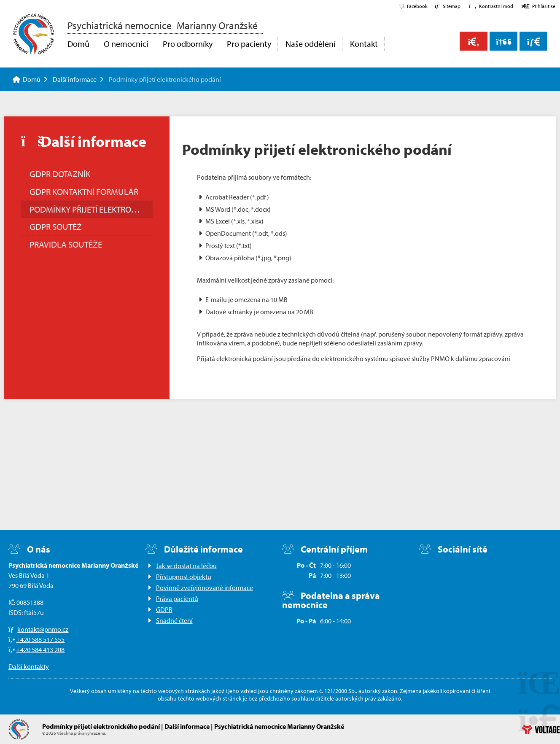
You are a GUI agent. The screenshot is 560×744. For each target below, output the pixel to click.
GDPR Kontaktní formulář (84, 191)
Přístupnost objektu (184, 577)
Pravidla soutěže (66, 244)
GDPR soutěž (56, 226)
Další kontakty (29, 666)
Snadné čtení (174, 620)
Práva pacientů (177, 598)
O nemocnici (126, 44)
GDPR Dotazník (60, 174)
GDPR (164, 609)
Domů (34, 34)
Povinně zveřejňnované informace (205, 588)
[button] (491, 6)
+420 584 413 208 (40, 650)
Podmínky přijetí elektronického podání (91, 209)
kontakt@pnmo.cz (43, 629)
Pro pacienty (249, 44)
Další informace (75, 79)
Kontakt (364, 44)
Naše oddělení (311, 44)
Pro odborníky (188, 44)
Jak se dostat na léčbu (186, 566)
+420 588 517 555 (40, 639)
